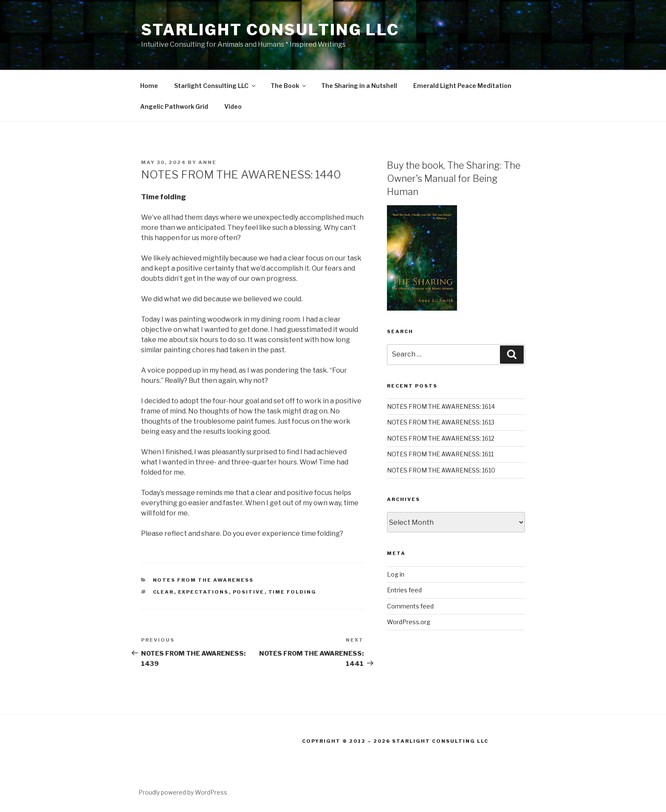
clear (164, 592)
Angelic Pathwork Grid (174, 106)
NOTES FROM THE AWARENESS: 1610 (441, 470)
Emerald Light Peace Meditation (462, 86)
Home (149, 86)
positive (249, 592)
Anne (207, 162)
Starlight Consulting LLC (270, 30)
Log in (396, 574)
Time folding (293, 592)
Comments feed (410, 606)
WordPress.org (409, 622)
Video (233, 106)
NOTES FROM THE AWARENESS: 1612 (441, 438)
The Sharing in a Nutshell (359, 86)
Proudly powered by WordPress (183, 792)
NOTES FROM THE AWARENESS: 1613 (441, 422)
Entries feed (404, 590)
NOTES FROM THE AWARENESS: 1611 (440, 454)
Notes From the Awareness (203, 580)
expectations (203, 592)
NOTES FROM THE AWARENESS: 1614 (441, 406)
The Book (289, 86)
